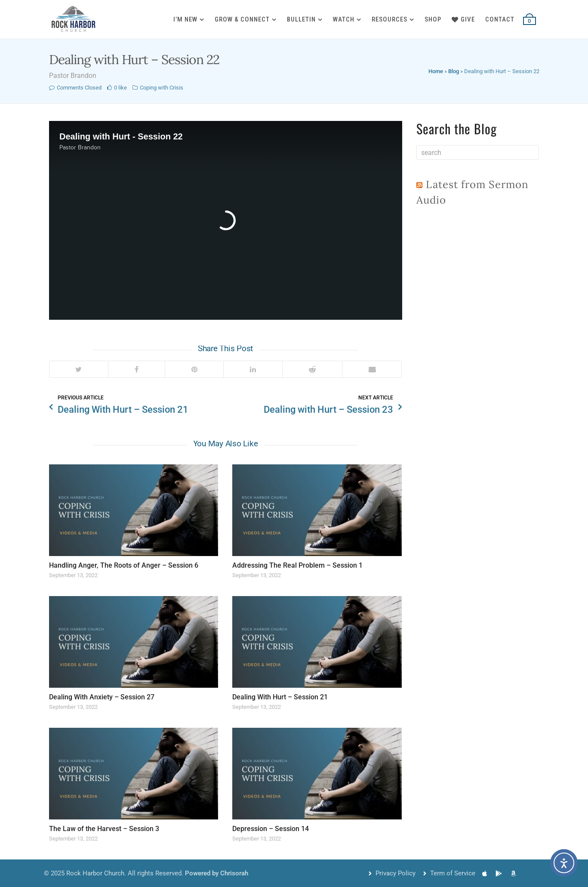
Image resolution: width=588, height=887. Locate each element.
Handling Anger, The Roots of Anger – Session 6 (124, 565)
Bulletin (301, 19)
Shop (433, 19)
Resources (389, 19)
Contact (500, 19)
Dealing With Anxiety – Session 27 (102, 697)
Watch (344, 19)
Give (463, 19)
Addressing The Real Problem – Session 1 (297, 565)
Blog (454, 71)
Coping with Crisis (162, 88)
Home (436, 71)
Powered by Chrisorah (217, 873)
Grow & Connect (242, 19)
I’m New (185, 19)
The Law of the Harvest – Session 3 (104, 829)
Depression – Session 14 (271, 829)
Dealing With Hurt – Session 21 (280, 697)
